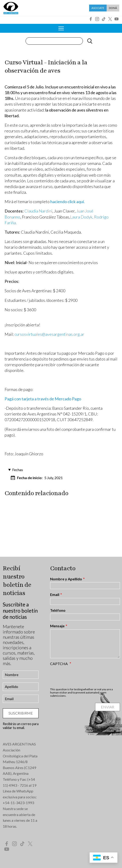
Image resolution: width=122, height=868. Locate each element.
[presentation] (85, 677)
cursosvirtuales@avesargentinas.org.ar (49, 334)
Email (55, 595)
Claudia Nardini (38, 211)
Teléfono (58, 610)
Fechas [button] (18, 470)
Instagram (97, 19)
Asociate (98, 8)
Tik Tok (104, 19)
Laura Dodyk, (82, 217)
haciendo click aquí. (68, 202)
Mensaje (57, 626)
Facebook (91, 19)
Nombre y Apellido (66, 579)
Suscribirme (21, 713)
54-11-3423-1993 (20, 803)
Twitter (110, 19)
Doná (113, 8)
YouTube (116, 19)
